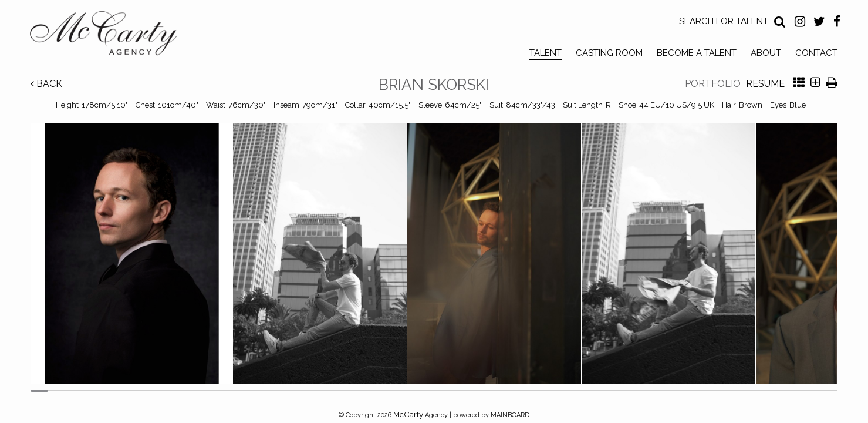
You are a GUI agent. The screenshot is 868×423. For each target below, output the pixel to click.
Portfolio (713, 84)
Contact (816, 53)
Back (46, 84)
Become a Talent (697, 53)
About (766, 53)
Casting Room (609, 53)
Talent (546, 53)
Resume (765, 84)
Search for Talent (724, 21)
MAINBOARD (510, 415)
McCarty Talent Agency (112, 36)
